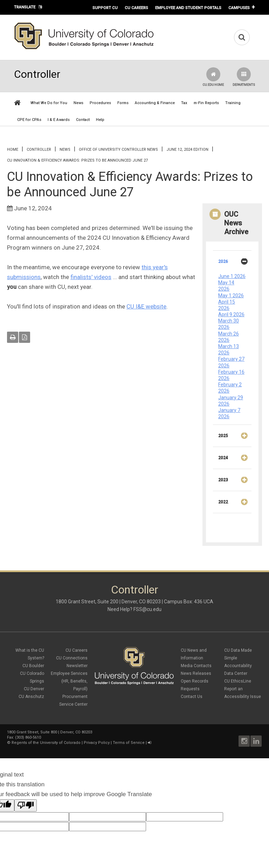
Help (100, 120)
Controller (39, 150)
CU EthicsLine (238, 681)
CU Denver (34, 689)
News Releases (196, 673)
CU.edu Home (213, 77)
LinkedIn (256, 741)
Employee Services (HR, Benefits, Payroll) (69, 681)
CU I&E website (146, 306)
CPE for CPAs (29, 120)
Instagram (244, 741)
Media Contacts (196, 666)
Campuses (239, 8)
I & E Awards (59, 120)
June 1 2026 (232, 276)
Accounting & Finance (155, 103)
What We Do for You (49, 103)
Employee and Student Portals (188, 8)
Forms (123, 103)
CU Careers (136, 8)
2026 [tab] (235, 264)
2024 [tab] (235, 460)
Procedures (100, 103)
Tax (184, 103)
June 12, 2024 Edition (187, 150)
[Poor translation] (26, 805)
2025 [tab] (235, 438)
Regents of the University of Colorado (46, 743)
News (78, 103)
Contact (83, 120)
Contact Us (192, 697)
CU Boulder (33, 666)
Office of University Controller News (118, 150)
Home (13, 150)
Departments (244, 77)
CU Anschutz (31, 697)
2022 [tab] (235, 504)
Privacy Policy (97, 743)
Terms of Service (129, 743)
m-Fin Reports (206, 103)
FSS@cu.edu (147, 609)
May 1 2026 (231, 296)
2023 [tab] (235, 482)
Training (233, 103)
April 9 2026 (231, 314)
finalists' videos (91, 277)
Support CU (105, 8)
